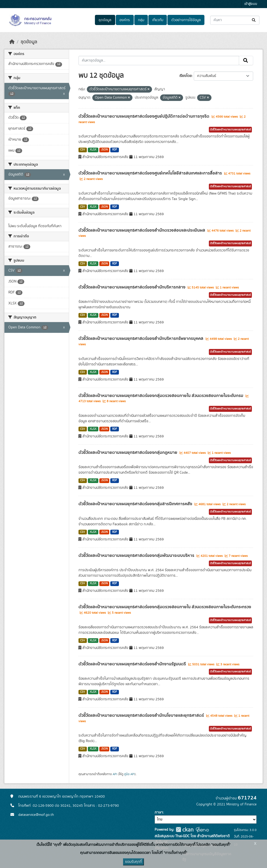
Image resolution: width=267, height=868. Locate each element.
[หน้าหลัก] (12, 42)
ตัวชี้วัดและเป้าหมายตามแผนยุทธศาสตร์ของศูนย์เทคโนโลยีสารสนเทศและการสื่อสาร (151, 173)
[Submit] (254, 20)
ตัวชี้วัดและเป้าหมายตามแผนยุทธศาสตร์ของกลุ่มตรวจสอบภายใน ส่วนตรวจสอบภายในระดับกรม (161, 396)
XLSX (93, 150)
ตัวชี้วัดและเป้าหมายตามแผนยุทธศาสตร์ (230, 130)
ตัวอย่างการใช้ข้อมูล (186, 20)
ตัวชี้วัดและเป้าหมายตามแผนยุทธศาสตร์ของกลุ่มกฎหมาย (128, 453)
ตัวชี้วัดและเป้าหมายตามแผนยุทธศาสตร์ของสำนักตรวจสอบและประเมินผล (142, 230)
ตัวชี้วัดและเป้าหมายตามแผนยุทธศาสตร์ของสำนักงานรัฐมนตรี (133, 664)
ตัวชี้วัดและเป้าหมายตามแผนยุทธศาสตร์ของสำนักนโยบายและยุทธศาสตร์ (142, 715)
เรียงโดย (186, 76)
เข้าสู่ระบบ (251, 4)
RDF (115, 150)
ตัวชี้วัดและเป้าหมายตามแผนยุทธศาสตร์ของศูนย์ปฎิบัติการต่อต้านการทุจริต (144, 116)
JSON (104, 150)
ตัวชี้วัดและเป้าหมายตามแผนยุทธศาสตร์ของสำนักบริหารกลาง (132, 287)
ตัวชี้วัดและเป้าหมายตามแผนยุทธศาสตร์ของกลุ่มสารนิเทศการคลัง (136, 504)
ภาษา (159, 812)
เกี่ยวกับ (158, 20)
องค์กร (125, 20)
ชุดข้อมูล (105, 20)
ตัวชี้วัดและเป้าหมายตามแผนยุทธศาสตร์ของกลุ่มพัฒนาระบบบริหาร (137, 556)
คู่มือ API (129, 774)
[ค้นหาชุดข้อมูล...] (235, 20)
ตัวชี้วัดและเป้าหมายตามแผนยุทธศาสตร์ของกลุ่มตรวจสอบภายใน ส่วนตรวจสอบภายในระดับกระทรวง (165, 607)
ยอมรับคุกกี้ (133, 862)
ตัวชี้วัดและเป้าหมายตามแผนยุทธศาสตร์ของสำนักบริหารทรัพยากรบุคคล (141, 339)
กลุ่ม (141, 20)
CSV (83, 150)
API (115, 774)
